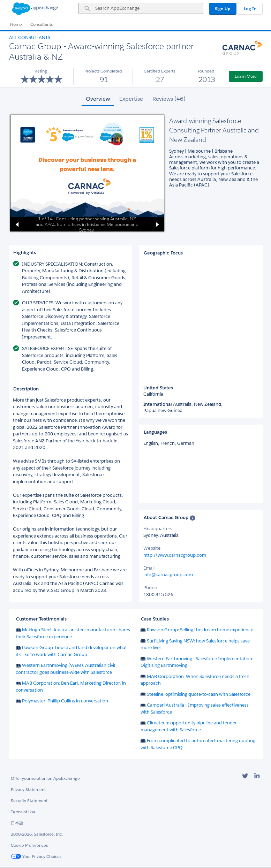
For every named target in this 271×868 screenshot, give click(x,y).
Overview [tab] (98, 99)
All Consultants (30, 37)
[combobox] (141, 8)
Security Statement (29, 801)
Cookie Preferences (29, 845)
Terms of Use (23, 812)
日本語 (17, 823)
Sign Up (223, 9)
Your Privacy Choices (36, 856)
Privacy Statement (28, 789)
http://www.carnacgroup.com (175, 555)
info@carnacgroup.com (168, 575)
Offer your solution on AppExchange (45, 778)
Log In (250, 9)
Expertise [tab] (131, 99)
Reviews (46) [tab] (169, 99)
